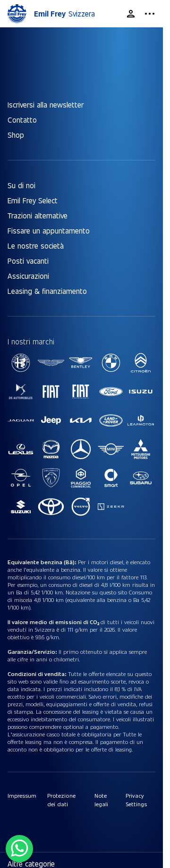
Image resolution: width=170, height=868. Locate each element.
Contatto (22, 120)
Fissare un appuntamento (49, 230)
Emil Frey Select (33, 200)
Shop (16, 135)
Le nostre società (36, 246)
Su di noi (21, 185)
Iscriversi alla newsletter (46, 104)
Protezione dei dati (61, 800)
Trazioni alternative (38, 215)
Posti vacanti (28, 261)
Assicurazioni (28, 276)
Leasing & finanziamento (47, 291)
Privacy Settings (136, 800)
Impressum (22, 795)
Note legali (101, 800)
